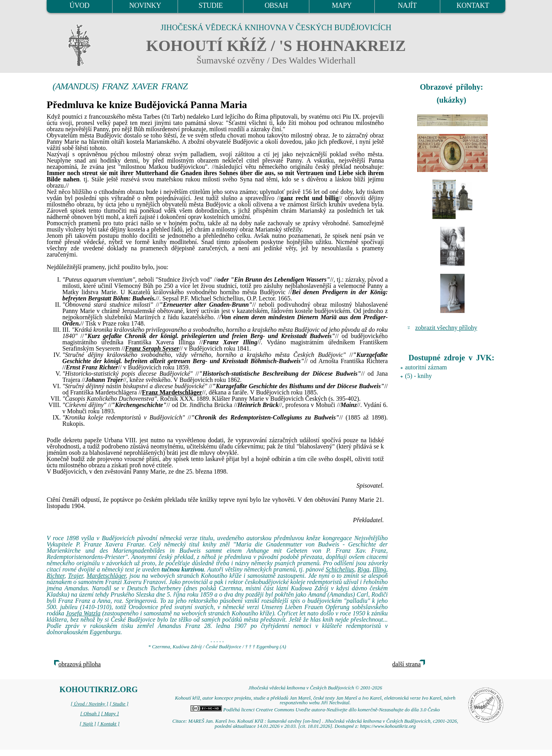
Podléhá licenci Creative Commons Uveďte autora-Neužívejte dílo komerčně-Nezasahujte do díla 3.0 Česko (315, 710)
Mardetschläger (106, 576)
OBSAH (276, 5)
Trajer (76, 576)
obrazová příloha (80, 664)
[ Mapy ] (110, 714)
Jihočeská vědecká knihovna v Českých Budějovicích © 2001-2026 (315, 688)
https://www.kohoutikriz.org (388, 726)
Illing (379, 569)
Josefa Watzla (83, 613)
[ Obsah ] (90, 714)
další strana (407, 664)
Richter (55, 576)
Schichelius (340, 569)
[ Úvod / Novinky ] (89, 704)
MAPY (341, 5)
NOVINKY (145, 5)
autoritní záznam (426, 367)
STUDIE (211, 5)
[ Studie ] (119, 704)
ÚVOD (79, 5)
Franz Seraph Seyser (152, 348)
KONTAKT (473, 5)
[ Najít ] (88, 724)
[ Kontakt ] (108, 724)
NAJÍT (407, 5)
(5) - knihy (418, 376)
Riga (363, 569)
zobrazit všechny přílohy (446, 328)
